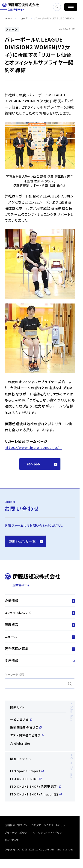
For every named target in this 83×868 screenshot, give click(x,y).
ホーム (9, 18)
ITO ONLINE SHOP (26, 779)
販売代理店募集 (40, 649)
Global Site (20, 744)
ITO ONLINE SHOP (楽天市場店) (36, 786)
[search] (40, 683)
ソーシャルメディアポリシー (49, 833)
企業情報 (40, 601)
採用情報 (40, 661)
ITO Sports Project (27, 771)
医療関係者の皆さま (26, 727)
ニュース (23, 18)
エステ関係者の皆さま (27, 735)
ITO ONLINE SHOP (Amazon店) (36, 794)
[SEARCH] (57, 7)
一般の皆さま (21, 720)
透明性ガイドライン (16, 825)
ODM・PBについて (40, 613)
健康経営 (40, 625)
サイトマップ (12, 840)
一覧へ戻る (40, 464)
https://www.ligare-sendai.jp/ (32, 447)
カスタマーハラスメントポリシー (50, 825)
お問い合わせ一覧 (26, 541)
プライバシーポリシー (17, 833)
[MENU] (71, 7)
